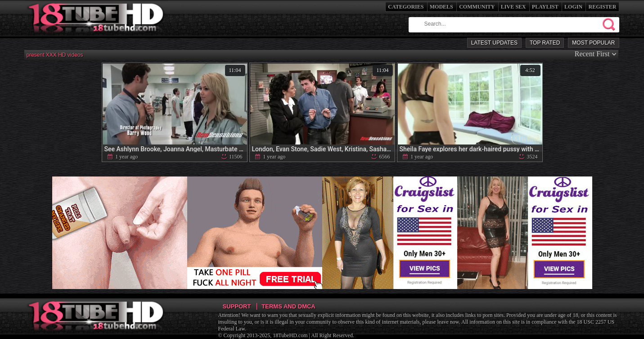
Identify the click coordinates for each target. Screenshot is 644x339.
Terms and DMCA (288, 306)
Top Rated (545, 43)
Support (237, 306)
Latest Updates (494, 43)
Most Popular (593, 43)
